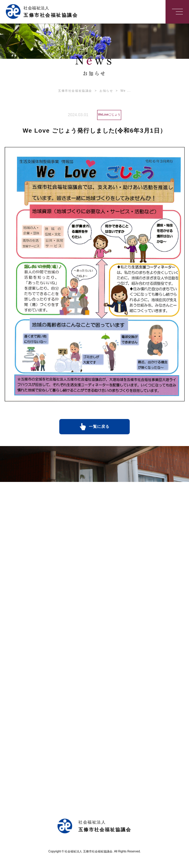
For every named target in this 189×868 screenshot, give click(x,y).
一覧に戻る (99, 427)
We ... (122, 91)
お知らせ (103, 91)
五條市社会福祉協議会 (75, 91)
